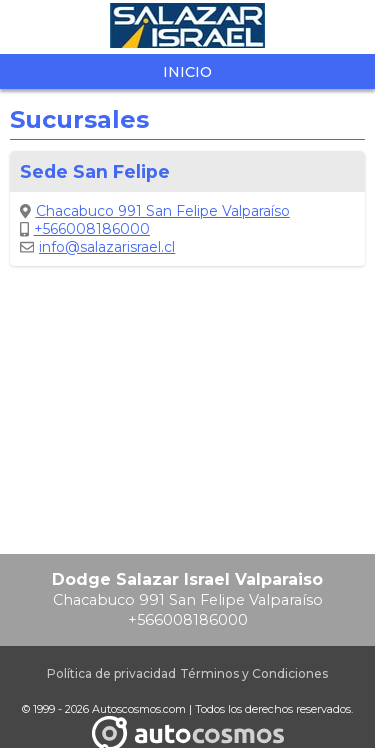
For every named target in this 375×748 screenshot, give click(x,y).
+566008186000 (85, 229)
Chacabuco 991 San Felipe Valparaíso (155, 211)
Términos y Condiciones (254, 673)
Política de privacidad (111, 673)
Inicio (187, 72)
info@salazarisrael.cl (97, 247)
